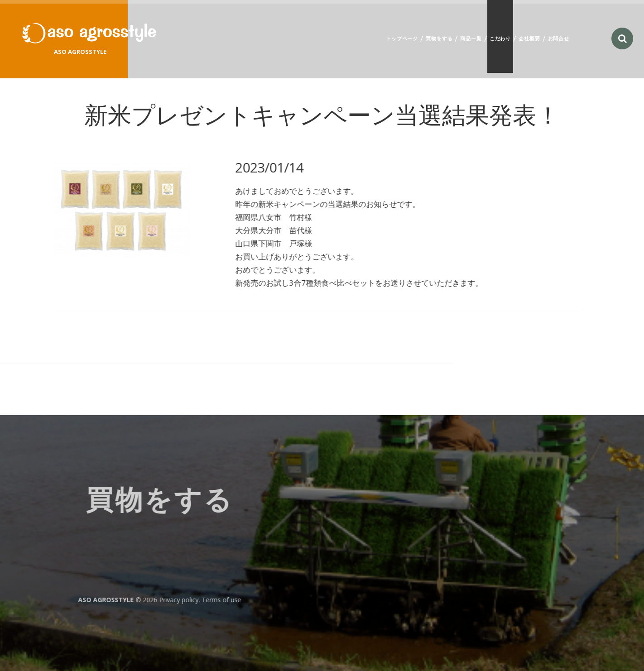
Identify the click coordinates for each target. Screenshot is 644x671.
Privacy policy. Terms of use (49, 600)
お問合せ (559, 38)
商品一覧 (471, 38)
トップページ (402, 38)
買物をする (439, 38)
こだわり (500, 38)
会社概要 (529, 38)
